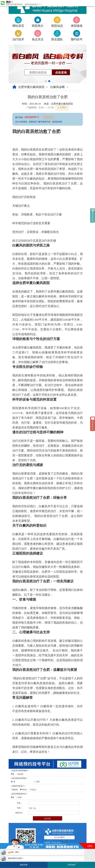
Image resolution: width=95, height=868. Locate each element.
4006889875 (32, 117)
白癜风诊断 (58, 87)
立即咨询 (72, 864)
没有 (38, 782)
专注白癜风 (59, 837)
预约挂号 (49, 117)
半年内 (24, 790)
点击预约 (62, 107)
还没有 (21, 774)
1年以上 (34, 790)
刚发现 (15, 790)
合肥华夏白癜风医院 (31, 87)
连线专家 (24, 865)
